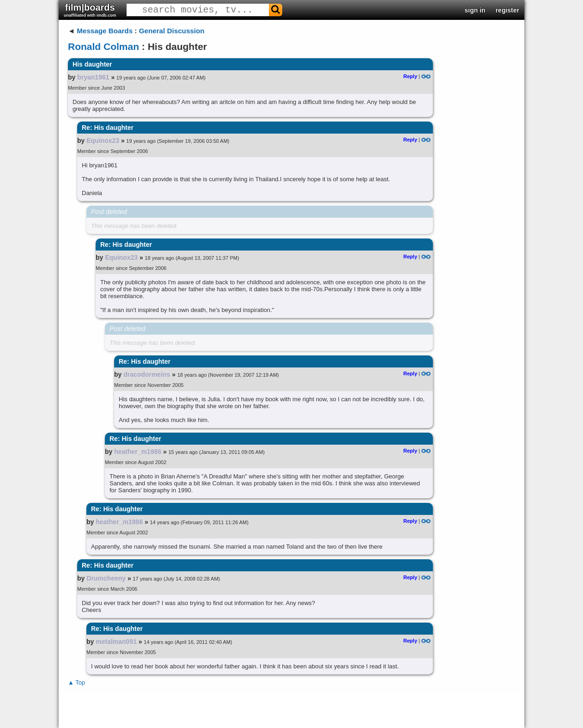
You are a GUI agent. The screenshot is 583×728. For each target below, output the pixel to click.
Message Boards (105, 31)
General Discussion (172, 31)
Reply (410, 76)
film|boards (90, 10)
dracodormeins (147, 374)
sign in (475, 10)
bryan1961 (93, 77)
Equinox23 (103, 141)
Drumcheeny (106, 578)
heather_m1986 (138, 452)
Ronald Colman (103, 46)
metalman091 (116, 642)
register (507, 10)
